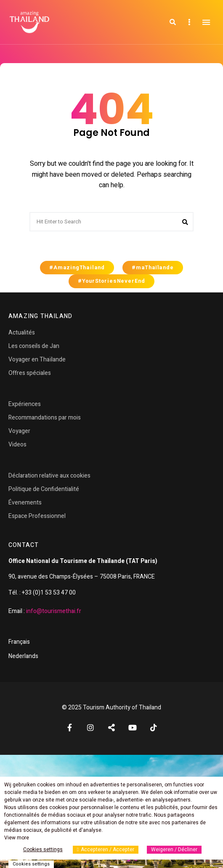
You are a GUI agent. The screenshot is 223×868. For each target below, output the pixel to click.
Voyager (19, 431)
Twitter (111, 727)
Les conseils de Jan (34, 346)
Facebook (69, 727)
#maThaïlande (153, 268)
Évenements (25, 503)
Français (19, 642)
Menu (206, 22)
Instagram (90, 727)
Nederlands (23, 656)
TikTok (154, 727)
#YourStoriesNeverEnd (111, 281)
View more (17, 838)
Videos (17, 445)
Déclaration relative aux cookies (49, 476)
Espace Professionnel (37, 516)
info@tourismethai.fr (54, 611)
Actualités (22, 333)
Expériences (25, 404)
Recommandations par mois (45, 418)
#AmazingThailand (77, 268)
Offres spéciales (30, 373)
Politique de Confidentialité (44, 489)
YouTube (133, 727)
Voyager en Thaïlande (37, 360)
